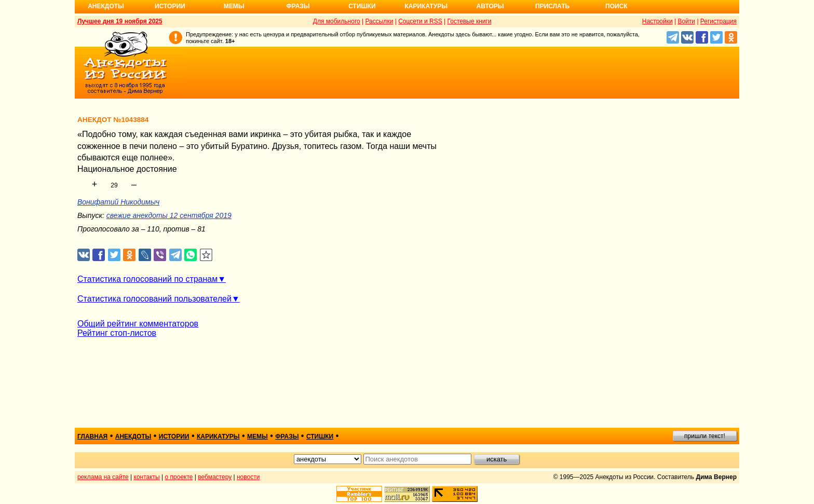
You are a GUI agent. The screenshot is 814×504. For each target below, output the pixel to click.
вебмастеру (215, 477)
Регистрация (718, 21)
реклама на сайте (103, 477)
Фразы (298, 6)
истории (174, 437)
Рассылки (379, 21)
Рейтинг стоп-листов (117, 333)
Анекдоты (106, 6)
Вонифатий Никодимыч (118, 202)
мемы (257, 437)
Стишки (362, 6)
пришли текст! (705, 436)
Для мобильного (337, 21)
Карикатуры (426, 6)
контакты (147, 477)
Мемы (234, 6)
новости (248, 477)
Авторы (490, 6)
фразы (287, 437)
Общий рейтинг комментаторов (138, 324)
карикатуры (218, 437)
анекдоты (133, 437)
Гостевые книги (470, 21)
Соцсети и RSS (420, 21)
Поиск (616, 6)
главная (92, 437)
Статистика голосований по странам (147, 279)
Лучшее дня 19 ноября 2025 (120, 21)
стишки (320, 437)
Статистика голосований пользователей (154, 299)
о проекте (179, 477)
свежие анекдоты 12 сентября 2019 (169, 215)
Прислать (552, 6)
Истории (170, 6)
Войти (686, 21)
